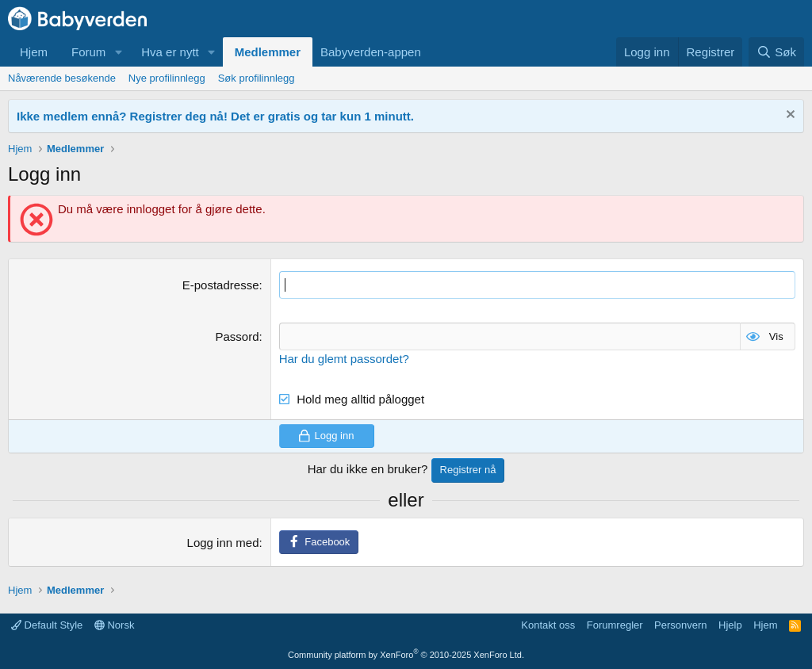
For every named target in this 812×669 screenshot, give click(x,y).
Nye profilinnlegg (167, 78)
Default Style (47, 625)
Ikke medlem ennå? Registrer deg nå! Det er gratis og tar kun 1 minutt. (215, 116)
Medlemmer (268, 52)
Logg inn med (223, 543)
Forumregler (615, 625)
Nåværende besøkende (62, 78)
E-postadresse (221, 285)
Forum (88, 52)
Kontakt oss (548, 625)
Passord (237, 336)
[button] (118, 52)
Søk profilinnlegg (257, 78)
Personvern (680, 625)
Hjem (34, 52)
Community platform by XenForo (406, 655)
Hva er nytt (170, 52)
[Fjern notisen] (789, 116)
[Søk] (776, 52)
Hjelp (730, 625)
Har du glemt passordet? (344, 359)
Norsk (115, 625)
